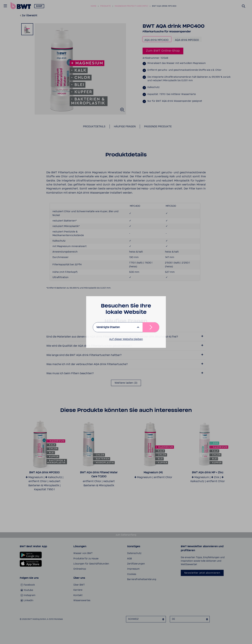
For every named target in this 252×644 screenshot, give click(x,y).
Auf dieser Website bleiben (126, 339)
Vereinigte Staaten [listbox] (108, 327)
